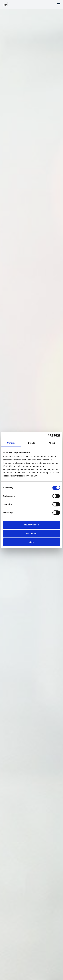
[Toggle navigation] (59, 4)
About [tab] (52, 443)
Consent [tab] (11, 443)
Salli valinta (32, 534)
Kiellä (32, 542)
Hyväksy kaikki (31, 525)
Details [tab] (32, 443)
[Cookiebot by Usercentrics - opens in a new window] (48, 435)
